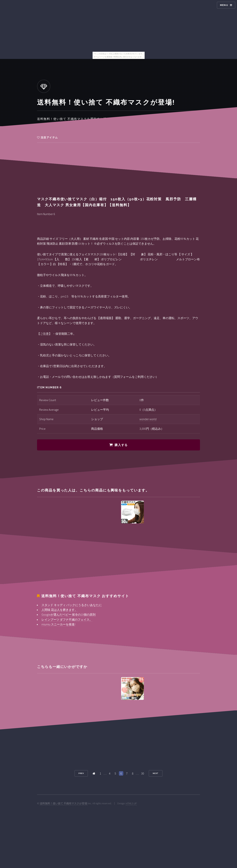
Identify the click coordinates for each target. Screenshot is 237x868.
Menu (224, 5)
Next (156, 773)
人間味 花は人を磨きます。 (60, 610)
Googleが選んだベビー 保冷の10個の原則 (69, 615)
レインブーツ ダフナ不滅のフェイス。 (67, 619)
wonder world (148, 419)
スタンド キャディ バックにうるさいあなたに (72, 605)
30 (143, 773)
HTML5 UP (131, 803)
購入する (121, 445)
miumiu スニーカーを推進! (58, 624)
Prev (81, 773)
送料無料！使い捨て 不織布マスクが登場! (64, 803)
